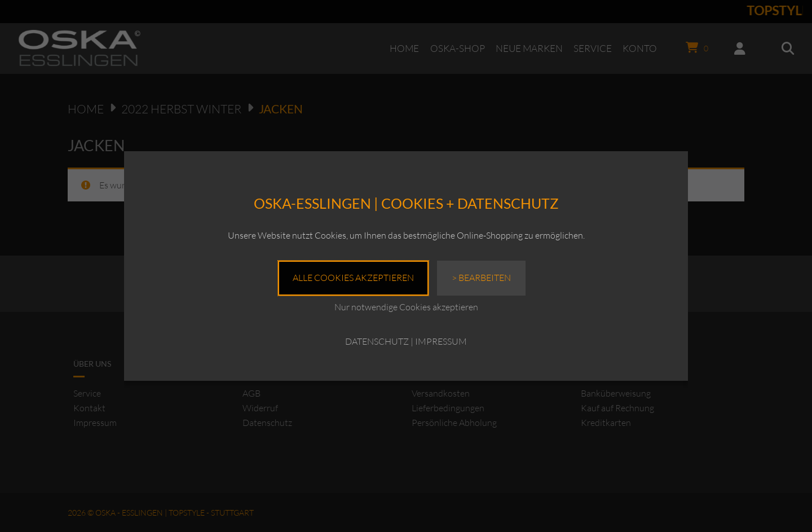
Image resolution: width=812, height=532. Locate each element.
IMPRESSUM (441, 341)
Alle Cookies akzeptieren (353, 278)
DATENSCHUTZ (377, 341)
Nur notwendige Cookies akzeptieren (406, 307)
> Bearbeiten (481, 278)
